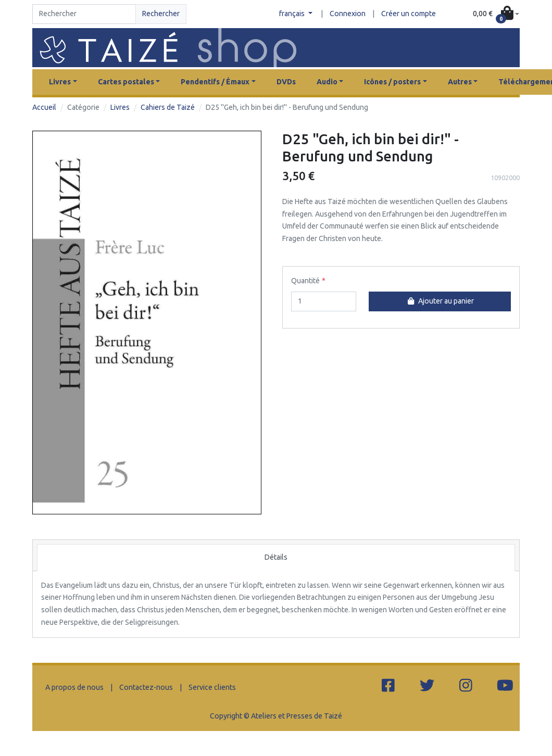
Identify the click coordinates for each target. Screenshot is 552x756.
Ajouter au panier (440, 301)
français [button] (293, 14)
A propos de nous (74, 687)
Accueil (44, 107)
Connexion (348, 14)
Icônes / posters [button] (392, 82)
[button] (496, 14)
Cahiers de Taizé (168, 107)
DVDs (286, 82)
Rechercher (161, 14)
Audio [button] (327, 82)
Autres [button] (460, 82)
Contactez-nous (146, 687)
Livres (120, 107)
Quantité (305, 281)
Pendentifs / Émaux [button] (215, 82)
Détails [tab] (276, 557)
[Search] (84, 14)
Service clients (212, 687)
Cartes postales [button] (126, 82)
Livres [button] (60, 82)
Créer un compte (409, 14)
